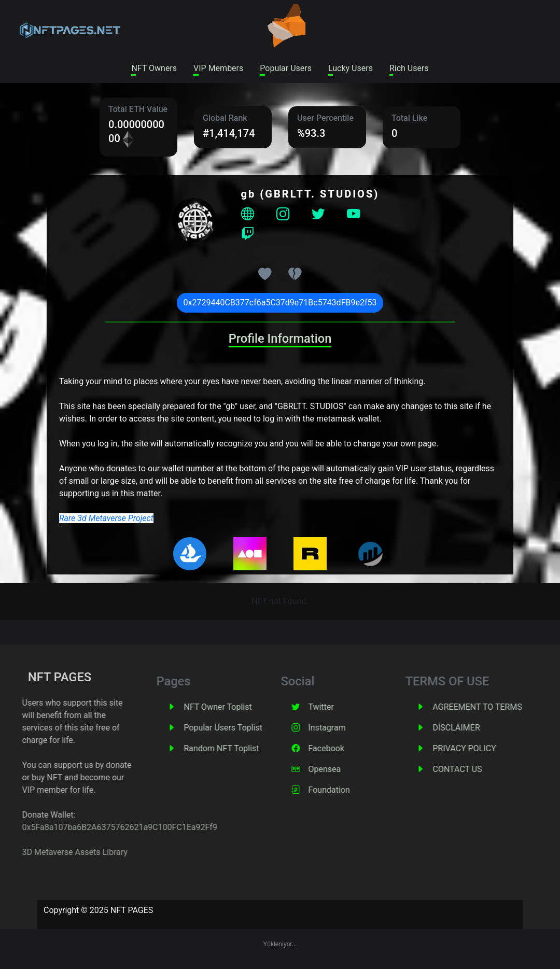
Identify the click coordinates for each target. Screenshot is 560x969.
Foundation (354, 790)
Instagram (352, 728)
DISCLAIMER (481, 728)
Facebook (351, 748)
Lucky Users (351, 68)
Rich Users (409, 68)
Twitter (346, 707)
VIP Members (218, 68)
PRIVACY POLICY (489, 748)
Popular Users (286, 68)
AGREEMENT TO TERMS (502, 707)
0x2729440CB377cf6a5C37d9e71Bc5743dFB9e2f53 (280, 303)
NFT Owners (154, 68)
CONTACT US (482, 769)
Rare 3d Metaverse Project (106, 518)
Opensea (350, 769)
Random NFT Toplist (247, 748)
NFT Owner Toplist (243, 707)
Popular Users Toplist (248, 728)
